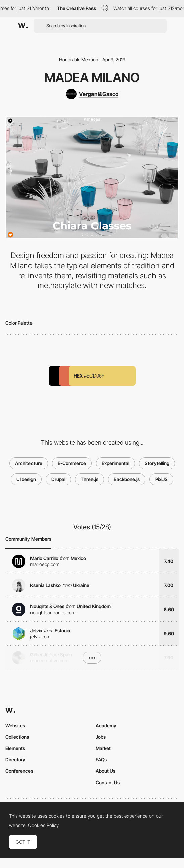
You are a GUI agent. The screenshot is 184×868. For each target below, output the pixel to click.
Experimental (115, 463)
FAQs (101, 760)
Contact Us (108, 782)
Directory (15, 760)
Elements (15, 748)
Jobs (101, 737)
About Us (105, 771)
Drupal (58, 479)
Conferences (19, 771)
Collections (17, 737)
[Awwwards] (23, 26)
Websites (15, 725)
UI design (26, 479)
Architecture (29, 463)
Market (103, 748)
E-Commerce (72, 463)
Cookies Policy (43, 825)
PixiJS (161, 479)
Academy (106, 725)
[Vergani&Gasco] (92, 94)
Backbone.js (127, 479)
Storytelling (157, 463)
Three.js (89, 479)
